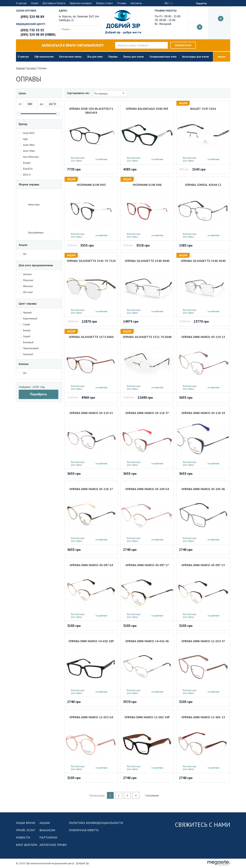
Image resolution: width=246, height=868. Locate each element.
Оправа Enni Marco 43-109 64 (147, 489)
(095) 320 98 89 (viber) (38, 35)
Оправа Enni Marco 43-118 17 (92, 489)
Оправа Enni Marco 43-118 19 (203, 413)
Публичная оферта (84, 830)
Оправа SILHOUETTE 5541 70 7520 (92, 261)
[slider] (19, 114)
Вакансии (47, 830)
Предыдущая (97, 795)
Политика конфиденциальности (96, 823)
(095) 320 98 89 (32, 17)
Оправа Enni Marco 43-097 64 (92, 565)
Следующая (152, 795)
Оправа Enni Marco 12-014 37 (203, 641)
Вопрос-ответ (105, 3)
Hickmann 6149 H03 (92, 185)
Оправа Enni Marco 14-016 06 (147, 641)
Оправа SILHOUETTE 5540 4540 (203, 261)
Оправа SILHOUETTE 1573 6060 (92, 337)
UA (171, 3)
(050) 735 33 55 (32, 30)
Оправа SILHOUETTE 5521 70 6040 (147, 337)
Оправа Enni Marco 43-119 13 (203, 337)
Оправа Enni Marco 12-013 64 (92, 717)
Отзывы (122, 3)
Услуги (35, 3)
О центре (21, 3)
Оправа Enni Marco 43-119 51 (92, 413)
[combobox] (111, 93)
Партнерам (48, 837)
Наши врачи (26, 823)
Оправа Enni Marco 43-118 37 (147, 413)
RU (167, 3)
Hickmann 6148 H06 (147, 185)
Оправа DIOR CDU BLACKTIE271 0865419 (92, 110)
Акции (45, 823)
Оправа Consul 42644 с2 (203, 185)
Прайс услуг (26, 830)
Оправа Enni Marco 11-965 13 (203, 717)
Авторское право (53, 845)
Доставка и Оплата (54, 3)
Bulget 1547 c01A (203, 109)
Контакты (136, 3)
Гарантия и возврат (81, 3)
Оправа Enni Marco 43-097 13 (203, 565)
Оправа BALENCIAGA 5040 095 (147, 109)
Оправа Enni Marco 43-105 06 (203, 489)
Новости (23, 837)
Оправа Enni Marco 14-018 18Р (92, 641)
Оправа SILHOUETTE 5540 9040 (147, 261)
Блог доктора (27, 845)
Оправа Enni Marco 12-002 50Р (147, 717)
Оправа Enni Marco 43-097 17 (147, 565)
